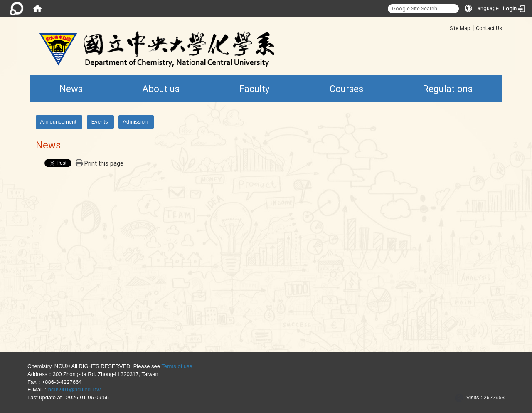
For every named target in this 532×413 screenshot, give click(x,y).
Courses (346, 89)
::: (447, 27)
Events (100, 122)
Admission (135, 122)
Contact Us (489, 28)
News (71, 89)
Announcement (58, 122)
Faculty (254, 89)
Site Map (460, 28)
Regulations (448, 89)
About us (161, 89)
